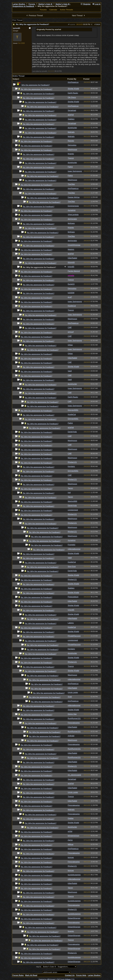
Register (86, 4)
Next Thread (79, 16)
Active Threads (66, 10)
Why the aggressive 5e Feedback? (36, 85)
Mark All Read (31, 975)
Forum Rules (18, 975)
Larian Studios (19, 4)
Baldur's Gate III (45, 4)
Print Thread (17, 20)
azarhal (71, 24)
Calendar (53, 10)
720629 (98, 24)
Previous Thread (34, 16)
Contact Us (70, 975)
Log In (96, 4)
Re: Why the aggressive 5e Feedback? (33, 24)
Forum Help (81, 975)
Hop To (39, 967)
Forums (32, 4)
